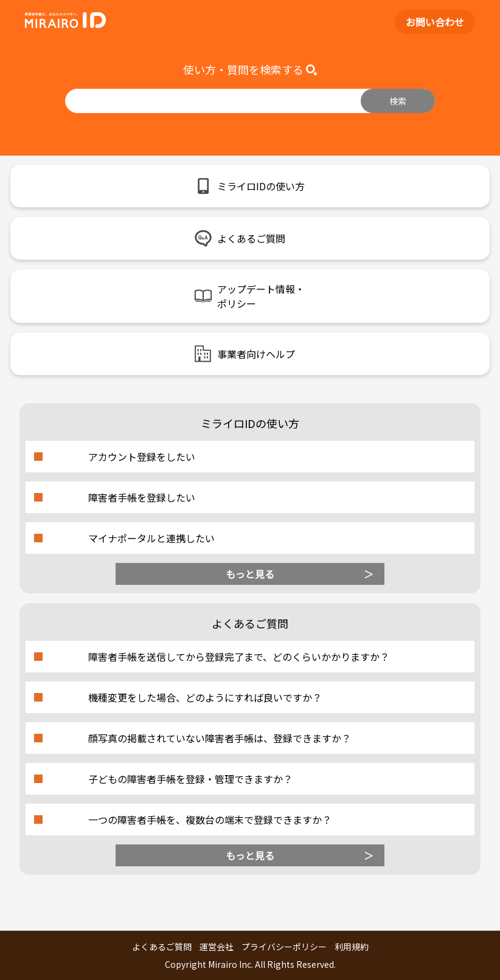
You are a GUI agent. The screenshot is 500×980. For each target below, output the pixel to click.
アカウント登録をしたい (142, 457)
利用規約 (352, 947)
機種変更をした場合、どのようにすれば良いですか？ (205, 697)
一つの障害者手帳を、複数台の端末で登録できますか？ (210, 820)
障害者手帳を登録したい (142, 497)
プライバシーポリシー (284, 947)
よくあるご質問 (162, 947)
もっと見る (250, 574)
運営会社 (217, 947)
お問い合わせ (435, 22)
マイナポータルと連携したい (151, 538)
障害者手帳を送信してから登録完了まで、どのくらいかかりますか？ (239, 657)
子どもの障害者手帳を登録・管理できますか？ (190, 779)
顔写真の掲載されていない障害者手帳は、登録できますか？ (220, 738)
